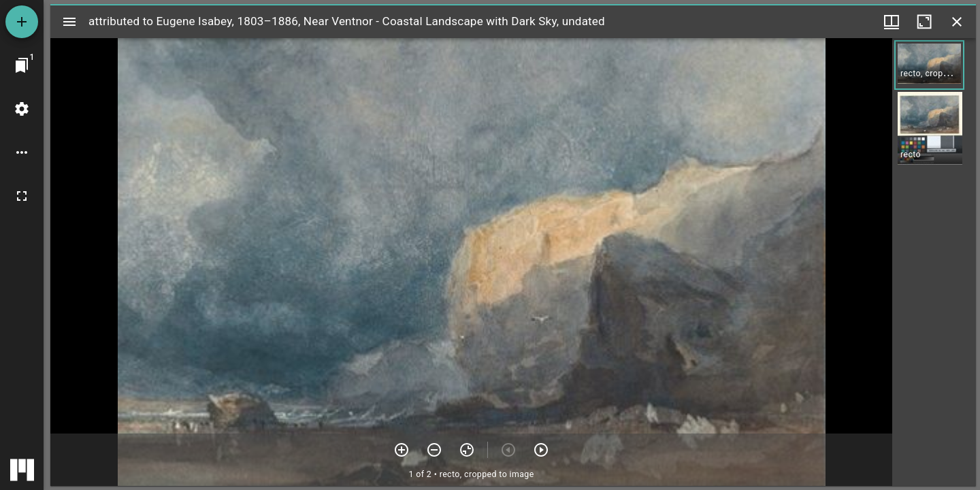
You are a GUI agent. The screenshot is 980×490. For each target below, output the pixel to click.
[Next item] (541, 450)
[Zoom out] (434, 450)
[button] (929, 65)
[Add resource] (22, 22)
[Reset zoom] (467, 450)
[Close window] (957, 22)
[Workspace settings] (22, 109)
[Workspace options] (22, 152)
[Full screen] (22, 196)
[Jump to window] (22, 65)
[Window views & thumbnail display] (892, 22)
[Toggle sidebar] (69, 22)
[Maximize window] (924, 22)
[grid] (934, 262)
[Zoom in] (402, 450)
